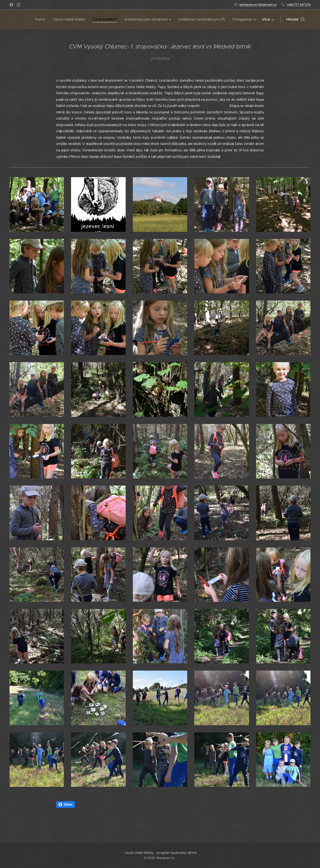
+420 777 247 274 (299, 5)
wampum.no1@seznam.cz (258, 5)
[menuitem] (22, 19)
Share (65, 804)
